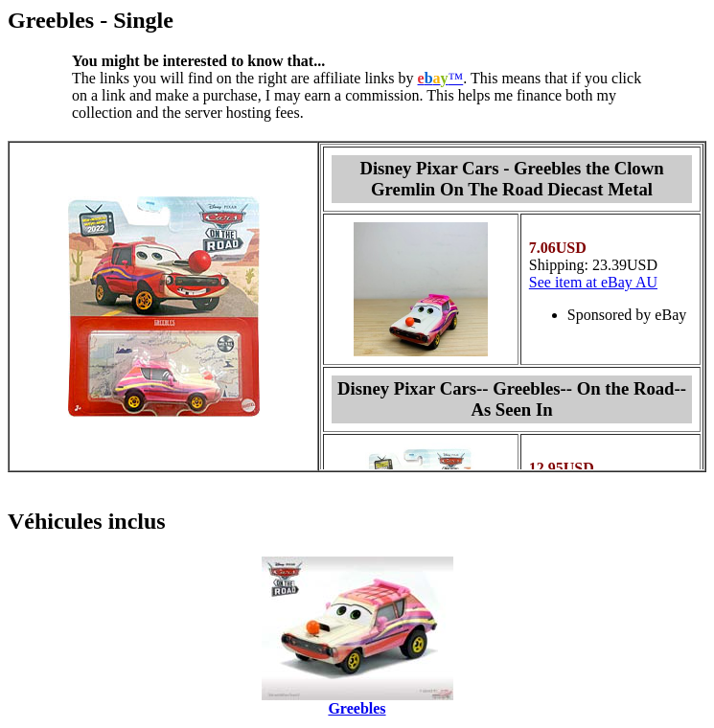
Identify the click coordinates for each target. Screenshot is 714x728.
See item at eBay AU (593, 282)
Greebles (357, 708)
